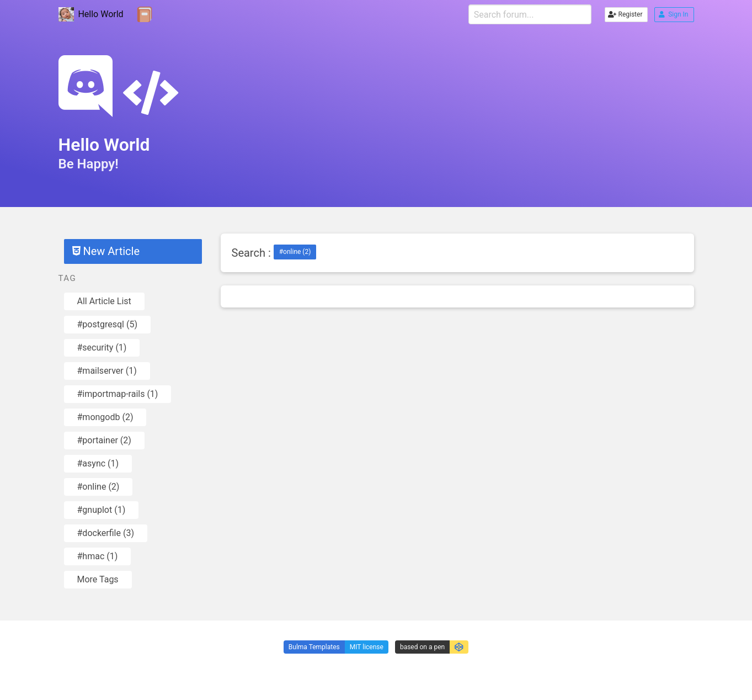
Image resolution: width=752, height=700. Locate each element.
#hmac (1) (98, 556)
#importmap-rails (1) (118, 394)
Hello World (91, 15)
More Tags (98, 579)
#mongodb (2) (105, 417)
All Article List (104, 301)
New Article (106, 251)
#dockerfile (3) (106, 533)
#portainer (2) (104, 440)
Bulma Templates (314, 647)
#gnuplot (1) (102, 510)
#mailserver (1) (107, 371)
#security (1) (102, 348)
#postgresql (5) (107, 324)
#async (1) (98, 463)
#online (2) (98, 487)
